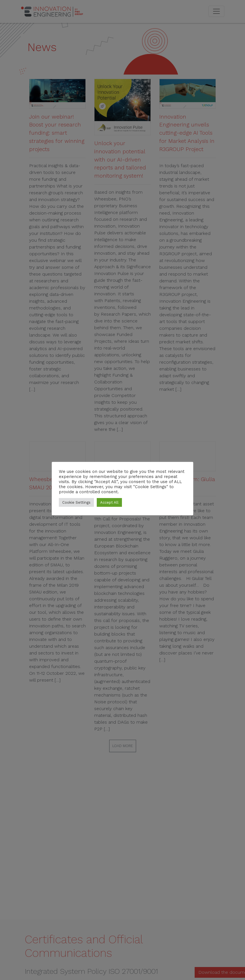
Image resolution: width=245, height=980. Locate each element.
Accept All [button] (109, 502)
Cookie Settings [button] (76, 502)
